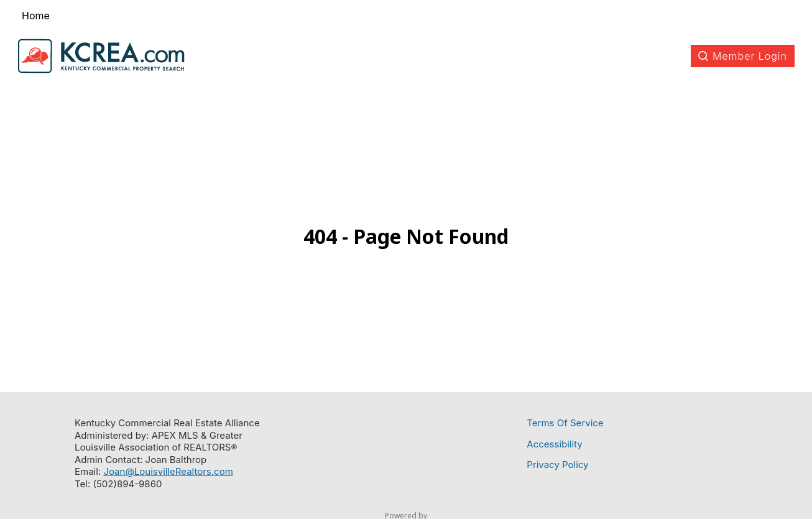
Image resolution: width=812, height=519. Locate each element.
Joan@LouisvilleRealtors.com (168, 471)
